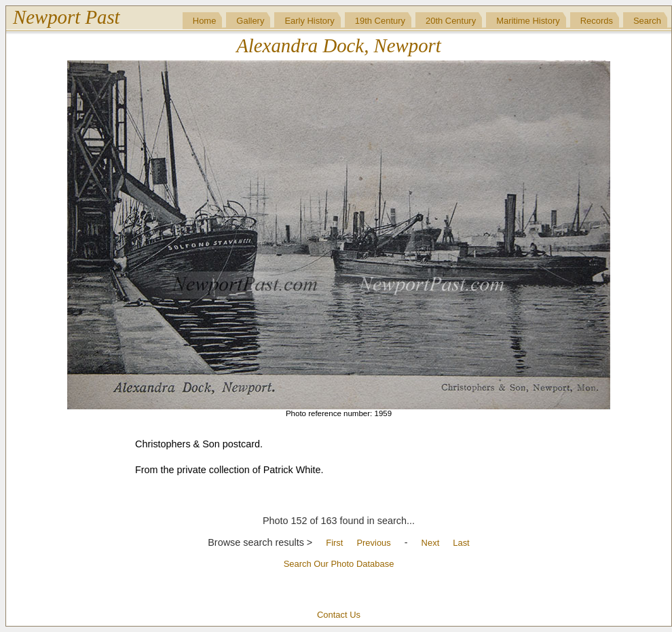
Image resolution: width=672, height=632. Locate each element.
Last (461, 543)
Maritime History (528, 21)
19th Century (380, 21)
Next (431, 543)
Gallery (250, 21)
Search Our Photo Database (339, 564)
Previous (373, 543)
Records (597, 21)
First (334, 543)
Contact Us (339, 615)
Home (205, 21)
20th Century (451, 21)
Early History (309, 21)
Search (647, 21)
